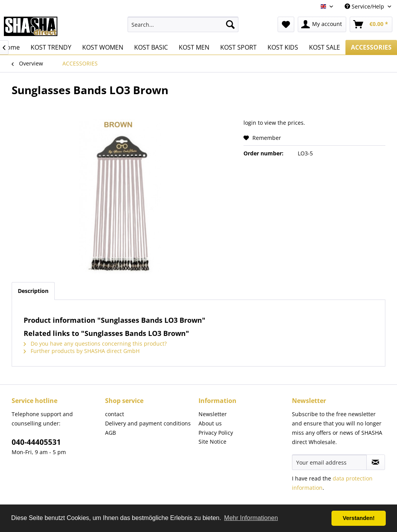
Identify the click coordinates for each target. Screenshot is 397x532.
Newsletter (213, 414)
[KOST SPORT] (238, 47)
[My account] (322, 24)
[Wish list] (286, 24)
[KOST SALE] (325, 47)
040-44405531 (36, 442)
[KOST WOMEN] (103, 47)
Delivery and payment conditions (148, 423)
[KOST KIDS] (283, 47)
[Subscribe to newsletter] (376, 462)
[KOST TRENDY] (51, 47)
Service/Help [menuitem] (365, 6)
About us (210, 423)
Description (33, 291)
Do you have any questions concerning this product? (95, 343)
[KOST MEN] (194, 47)
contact (115, 414)
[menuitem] (183, 24)
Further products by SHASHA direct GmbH (82, 351)
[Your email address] (329, 462)
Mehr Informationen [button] (251, 518)
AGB (110, 433)
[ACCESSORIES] (371, 47)
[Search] (230, 24)
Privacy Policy (216, 433)
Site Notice (212, 442)
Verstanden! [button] (359, 518)
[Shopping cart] (371, 24)
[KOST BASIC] (151, 47)
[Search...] (183, 24)
